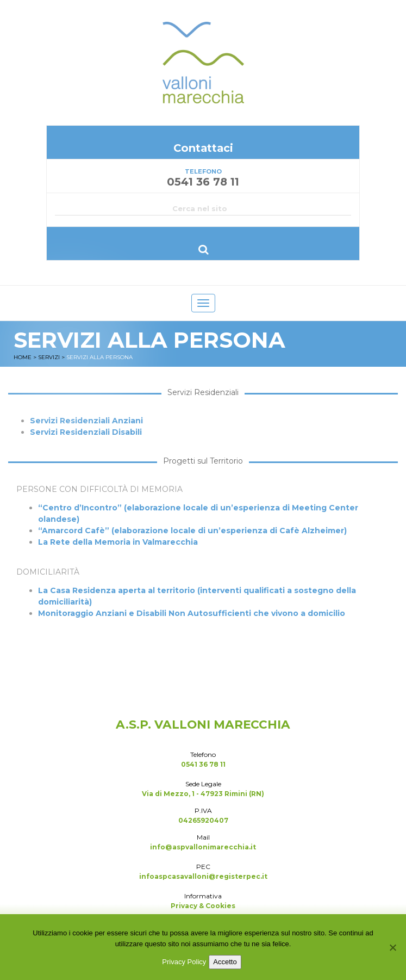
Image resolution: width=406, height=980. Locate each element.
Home (23, 357)
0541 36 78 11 (203, 764)
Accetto (225, 962)
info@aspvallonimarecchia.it (203, 847)
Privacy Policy (184, 962)
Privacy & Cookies (203, 906)
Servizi (49, 357)
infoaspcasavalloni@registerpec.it (203, 876)
